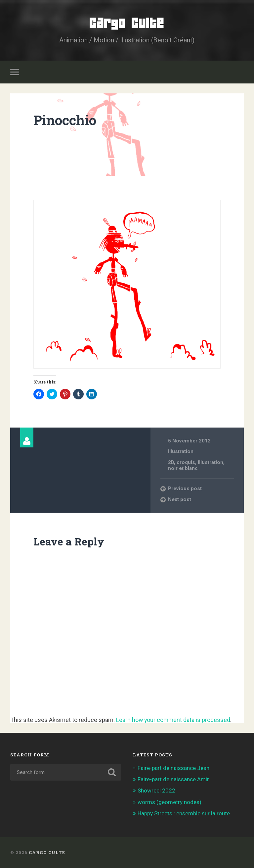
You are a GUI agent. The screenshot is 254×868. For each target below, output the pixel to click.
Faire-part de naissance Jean (173, 768)
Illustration (181, 451)
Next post (180, 499)
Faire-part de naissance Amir (173, 779)
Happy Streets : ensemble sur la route (184, 813)
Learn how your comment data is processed (174, 719)
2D (171, 462)
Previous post (185, 488)
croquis (186, 462)
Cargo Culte (127, 23)
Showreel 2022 (157, 791)
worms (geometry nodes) (169, 802)
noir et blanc (183, 468)
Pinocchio (65, 120)
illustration (211, 462)
